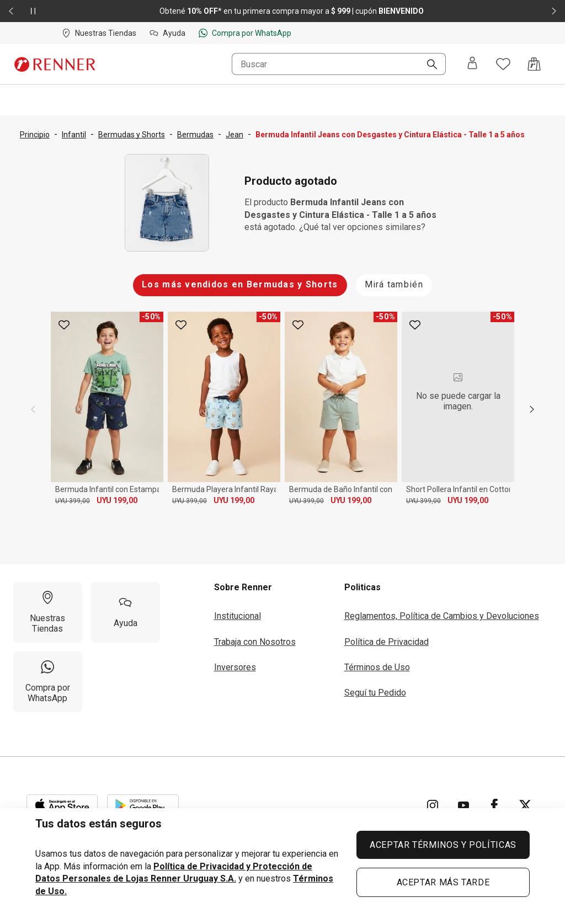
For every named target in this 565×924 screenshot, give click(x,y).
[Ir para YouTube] (463, 805)
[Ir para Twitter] (525, 805)
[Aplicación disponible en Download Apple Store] (62, 805)
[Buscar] (428, 65)
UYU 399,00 (73, 501)
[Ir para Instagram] (433, 805)
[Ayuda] (126, 612)
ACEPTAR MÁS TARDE (443, 882)
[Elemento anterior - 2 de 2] (11, 11)
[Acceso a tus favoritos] (503, 64)
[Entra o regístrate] (472, 64)
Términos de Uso (377, 667)
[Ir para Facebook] (494, 805)
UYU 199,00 (117, 500)
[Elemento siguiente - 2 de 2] (554, 11)
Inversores (235, 667)
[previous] (33, 409)
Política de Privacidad (387, 642)
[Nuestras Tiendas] (48, 612)
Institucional (238, 616)
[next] (532, 409)
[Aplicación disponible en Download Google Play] (143, 805)
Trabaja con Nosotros (255, 642)
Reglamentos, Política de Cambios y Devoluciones (442, 616)
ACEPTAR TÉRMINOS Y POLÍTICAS (443, 845)
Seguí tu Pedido (375, 693)
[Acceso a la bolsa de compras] (534, 64)
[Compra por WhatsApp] (48, 682)
